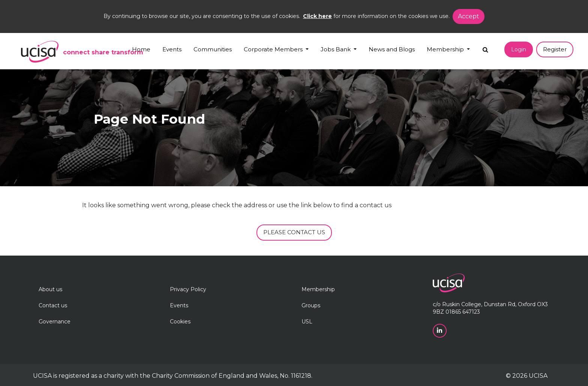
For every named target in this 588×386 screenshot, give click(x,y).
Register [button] (555, 49)
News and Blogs (392, 49)
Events (172, 49)
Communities (213, 49)
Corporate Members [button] (274, 49)
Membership (318, 289)
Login (519, 49)
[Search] (485, 48)
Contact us (53, 305)
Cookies (180, 322)
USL (307, 322)
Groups (311, 305)
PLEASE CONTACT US (294, 232)
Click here (317, 16)
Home (141, 49)
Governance (55, 322)
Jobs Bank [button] (336, 49)
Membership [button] (446, 49)
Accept (469, 16)
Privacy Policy (188, 289)
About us (50, 289)
